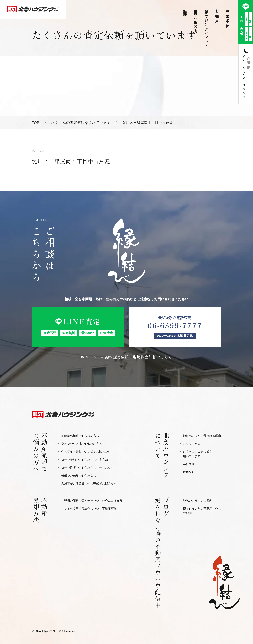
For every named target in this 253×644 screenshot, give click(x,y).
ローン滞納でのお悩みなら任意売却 (85, 460)
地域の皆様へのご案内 (198, 501)
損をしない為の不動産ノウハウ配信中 (202, 511)
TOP (36, 123)
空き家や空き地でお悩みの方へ (82, 444)
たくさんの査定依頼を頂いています (81, 123)
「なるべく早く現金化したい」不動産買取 (89, 509)
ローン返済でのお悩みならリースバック (87, 468)
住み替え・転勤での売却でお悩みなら (86, 452)
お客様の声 (217, 12)
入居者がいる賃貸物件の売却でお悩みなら (89, 484)
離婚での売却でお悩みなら (79, 476)
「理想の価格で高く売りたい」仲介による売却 (92, 501)
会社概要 (189, 464)
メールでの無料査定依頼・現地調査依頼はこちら (129, 357)
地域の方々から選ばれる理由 (202, 436)
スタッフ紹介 (192, 444)
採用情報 (189, 472)
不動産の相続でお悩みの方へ (80, 436)
